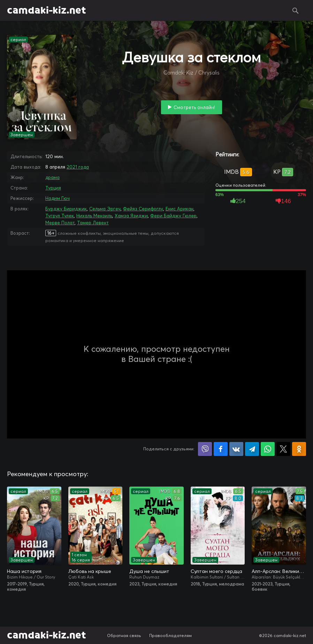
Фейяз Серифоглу (143, 209)
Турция (53, 188)
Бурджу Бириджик (66, 209)
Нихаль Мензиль (94, 216)
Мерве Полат (60, 223)
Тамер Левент (93, 223)
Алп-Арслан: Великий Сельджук (279, 571)
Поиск (296, 10)
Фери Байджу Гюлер (173, 216)
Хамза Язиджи (131, 216)
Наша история (24, 571)
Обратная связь (124, 635)
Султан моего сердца (216, 571)
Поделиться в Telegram (252, 449)
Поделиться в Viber (205, 449)
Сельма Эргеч (105, 209)
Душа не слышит (149, 571)
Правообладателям (170, 635)
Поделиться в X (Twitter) (283, 449)
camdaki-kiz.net (47, 10)
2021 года (78, 167)
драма (52, 177)
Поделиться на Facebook (221, 449)
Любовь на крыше (90, 571)
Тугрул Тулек (60, 216)
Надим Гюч (58, 198)
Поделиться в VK (236, 449)
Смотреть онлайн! (194, 107)
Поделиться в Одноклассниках (299, 449)
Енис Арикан (180, 209)
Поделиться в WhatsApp (268, 449)
